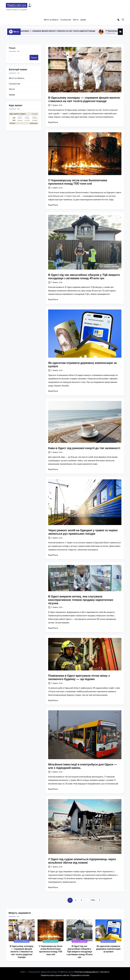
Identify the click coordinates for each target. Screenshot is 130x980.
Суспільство (15, 84)
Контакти (105, 972)
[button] (100, 900)
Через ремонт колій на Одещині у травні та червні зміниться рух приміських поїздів (83, 532)
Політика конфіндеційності (87, 972)
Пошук (12, 48)
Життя (12, 89)
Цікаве (12, 95)
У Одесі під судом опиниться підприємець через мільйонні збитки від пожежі (82, 861)
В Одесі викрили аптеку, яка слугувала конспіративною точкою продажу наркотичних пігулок (81, 600)
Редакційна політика (80, 975)
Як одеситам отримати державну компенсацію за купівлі (82, 365)
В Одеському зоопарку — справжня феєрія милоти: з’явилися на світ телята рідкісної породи (62, 31)
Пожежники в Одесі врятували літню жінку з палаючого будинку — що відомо (79, 677)
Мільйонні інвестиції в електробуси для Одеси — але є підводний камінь (83, 766)
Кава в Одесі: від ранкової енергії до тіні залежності (84, 448)
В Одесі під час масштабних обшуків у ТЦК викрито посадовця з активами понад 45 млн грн (84, 276)
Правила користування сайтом (55, 975)
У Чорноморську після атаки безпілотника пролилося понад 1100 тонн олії (78, 182)
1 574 (93, 900)
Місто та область (17, 78)
